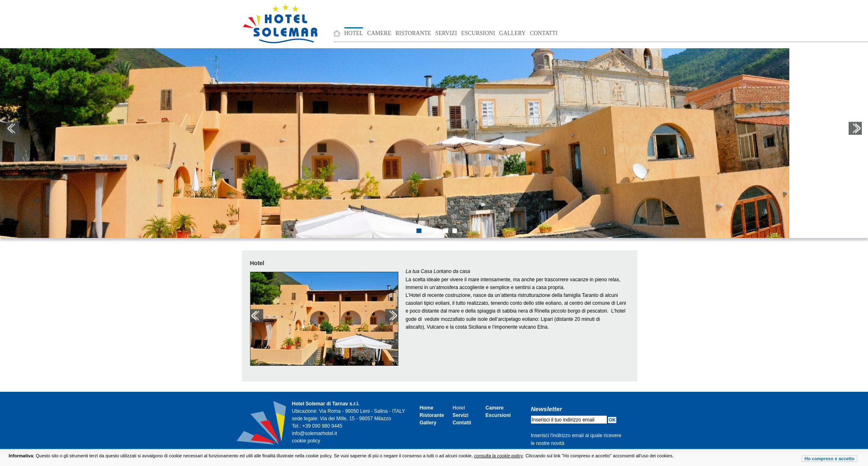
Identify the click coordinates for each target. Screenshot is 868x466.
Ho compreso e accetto (829, 459)
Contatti (544, 33)
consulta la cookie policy (499, 456)
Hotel (354, 33)
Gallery (513, 33)
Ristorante (413, 33)
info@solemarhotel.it (315, 433)
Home (427, 408)
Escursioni (478, 33)
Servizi (446, 33)
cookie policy (306, 441)
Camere (379, 33)
